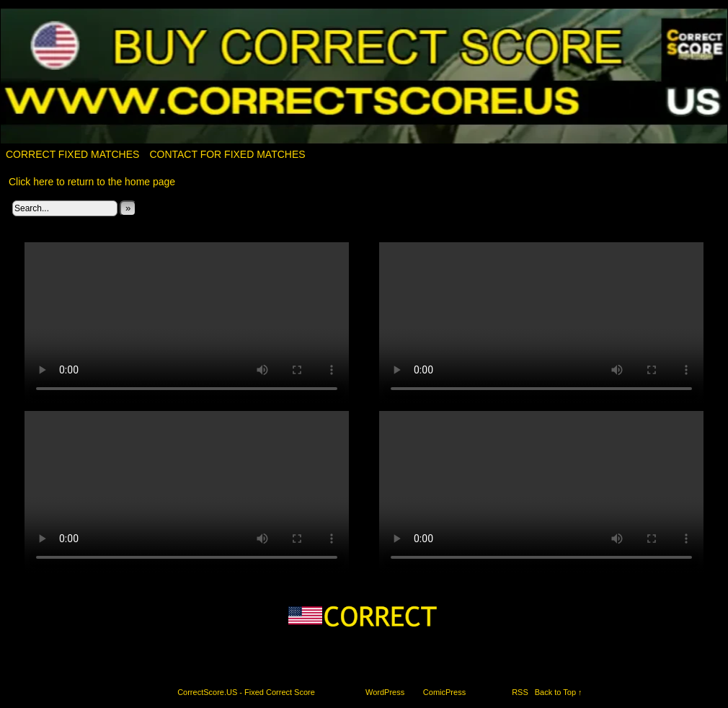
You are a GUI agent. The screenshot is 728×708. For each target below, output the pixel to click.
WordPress (385, 692)
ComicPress (444, 692)
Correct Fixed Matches (72, 154)
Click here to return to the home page (92, 182)
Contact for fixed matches (227, 154)
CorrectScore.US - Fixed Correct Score (246, 692)
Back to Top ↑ (559, 692)
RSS (520, 692)
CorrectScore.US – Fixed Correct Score (364, 77)
